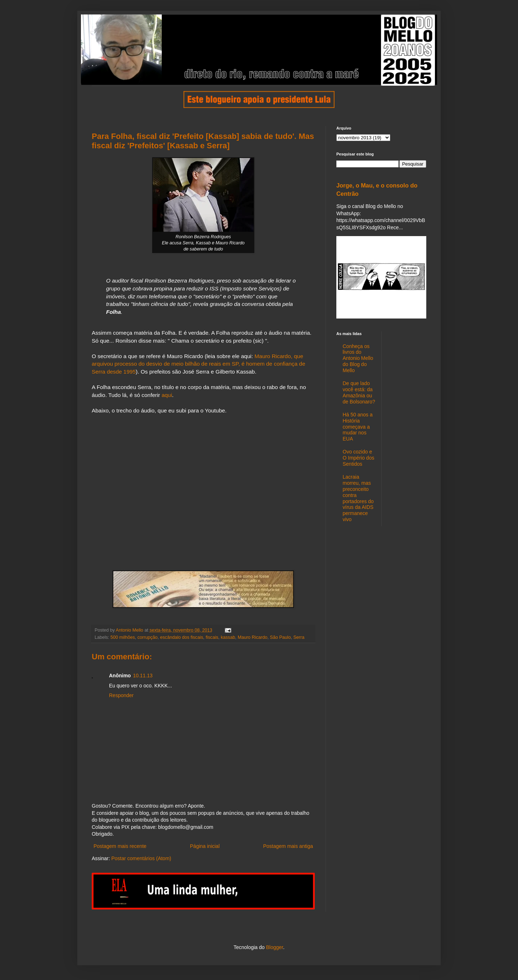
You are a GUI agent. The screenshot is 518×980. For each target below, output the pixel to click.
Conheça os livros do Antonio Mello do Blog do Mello (358, 358)
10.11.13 (143, 676)
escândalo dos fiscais (182, 637)
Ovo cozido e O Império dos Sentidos (359, 458)
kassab (228, 637)
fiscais (212, 637)
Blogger (274, 947)
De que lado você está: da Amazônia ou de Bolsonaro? (359, 392)
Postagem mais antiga (288, 846)
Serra (299, 637)
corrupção (147, 637)
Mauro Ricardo (253, 637)
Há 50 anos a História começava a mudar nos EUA (358, 427)
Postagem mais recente (120, 846)
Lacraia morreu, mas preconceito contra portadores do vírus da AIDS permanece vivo (358, 498)
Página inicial (205, 846)
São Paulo (280, 637)
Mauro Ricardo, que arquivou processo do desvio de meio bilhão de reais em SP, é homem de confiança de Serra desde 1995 (198, 364)
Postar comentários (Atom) (141, 858)
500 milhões (123, 637)
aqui (167, 395)
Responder (121, 695)
